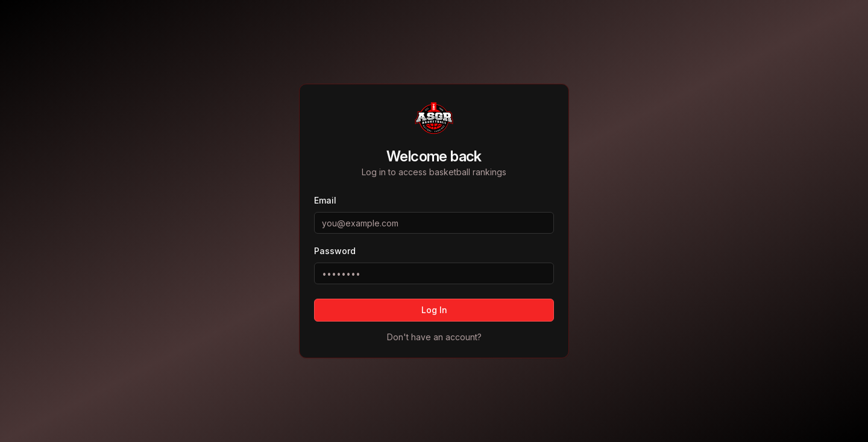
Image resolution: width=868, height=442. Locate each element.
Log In (434, 310)
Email (325, 200)
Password (335, 251)
